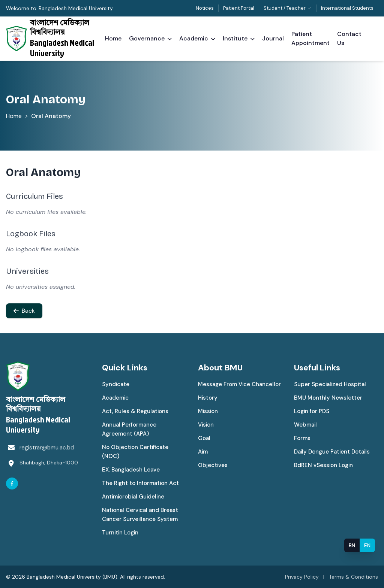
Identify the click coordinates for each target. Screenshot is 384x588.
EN (367, 545)
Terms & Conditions (353, 577)
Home (14, 116)
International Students (347, 8)
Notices (205, 8)
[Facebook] (12, 484)
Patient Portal (239, 8)
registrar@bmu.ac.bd (47, 448)
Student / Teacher (288, 8)
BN (352, 545)
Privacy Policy (302, 577)
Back (24, 311)
